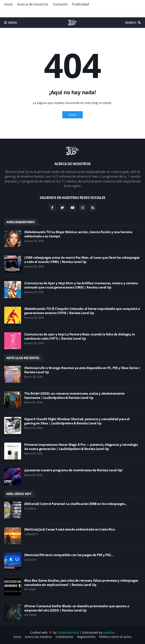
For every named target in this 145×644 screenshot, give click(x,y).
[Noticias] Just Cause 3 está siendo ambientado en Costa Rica (70, 529)
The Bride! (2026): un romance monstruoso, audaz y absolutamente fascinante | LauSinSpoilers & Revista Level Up (74, 396)
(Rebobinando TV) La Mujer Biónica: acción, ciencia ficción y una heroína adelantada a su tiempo (78, 234)
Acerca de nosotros (33, 4)
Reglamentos (86, 637)
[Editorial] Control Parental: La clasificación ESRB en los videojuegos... (76, 504)
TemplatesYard (68, 632)
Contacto (60, 4)
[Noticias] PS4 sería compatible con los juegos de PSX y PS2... (69, 555)
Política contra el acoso (115, 637)
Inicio (8, 4)
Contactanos (64, 637)
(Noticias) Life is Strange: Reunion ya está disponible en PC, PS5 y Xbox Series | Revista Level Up (82, 370)
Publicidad (81, 4)
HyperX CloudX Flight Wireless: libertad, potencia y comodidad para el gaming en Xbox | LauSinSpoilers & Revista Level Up (77, 421)
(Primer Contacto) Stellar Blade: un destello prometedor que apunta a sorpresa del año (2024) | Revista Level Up (77, 608)
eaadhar (109, 632)
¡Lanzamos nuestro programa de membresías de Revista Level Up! (73, 470)
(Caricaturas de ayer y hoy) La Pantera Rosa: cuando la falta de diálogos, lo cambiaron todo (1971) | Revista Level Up (79, 336)
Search (131, 23)
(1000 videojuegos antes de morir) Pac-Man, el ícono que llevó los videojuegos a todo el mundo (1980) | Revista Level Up (82, 260)
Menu (13, 23)
